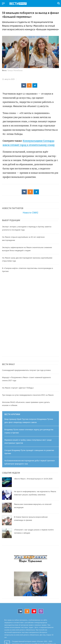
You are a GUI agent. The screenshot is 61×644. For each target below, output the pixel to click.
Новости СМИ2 (30, 213)
